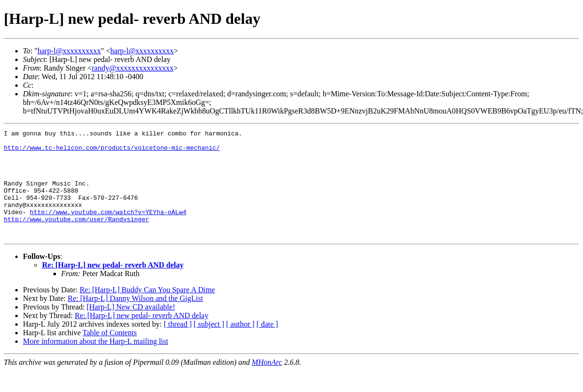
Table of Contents (110, 354)
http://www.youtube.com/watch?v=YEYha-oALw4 (108, 229)
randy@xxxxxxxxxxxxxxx (132, 68)
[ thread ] (178, 346)
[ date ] (267, 346)
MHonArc (267, 384)
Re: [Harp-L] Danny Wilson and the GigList (135, 320)
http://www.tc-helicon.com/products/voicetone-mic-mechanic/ (112, 152)
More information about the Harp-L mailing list (95, 363)
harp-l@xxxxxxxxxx (69, 51)
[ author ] (241, 346)
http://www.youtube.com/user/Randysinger (76, 237)
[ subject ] (209, 346)
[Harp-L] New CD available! (131, 328)
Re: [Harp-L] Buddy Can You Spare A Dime (148, 311)
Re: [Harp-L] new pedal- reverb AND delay (113, 286)
